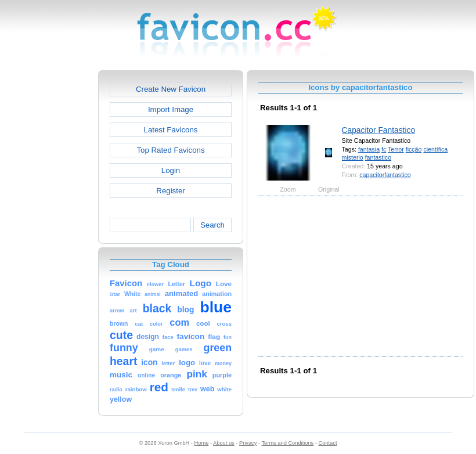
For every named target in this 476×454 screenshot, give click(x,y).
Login (171, 170)
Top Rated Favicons (170, 150)
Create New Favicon (171, 89)
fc (384, 149)
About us (224, 443)
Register (170, 191)
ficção (414, 149)
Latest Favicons (171, 130)
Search (212, 225)
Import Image (171, 109)
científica (435, 149)
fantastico (378, 157)
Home (202, 443)
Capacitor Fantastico (379, 130)
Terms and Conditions (287, 443)
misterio (353, 157)
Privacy (248, 443)
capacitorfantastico (385, 175)
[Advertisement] (48, 244)
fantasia (369, 149)
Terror (396, 149)
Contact (328, 443)
